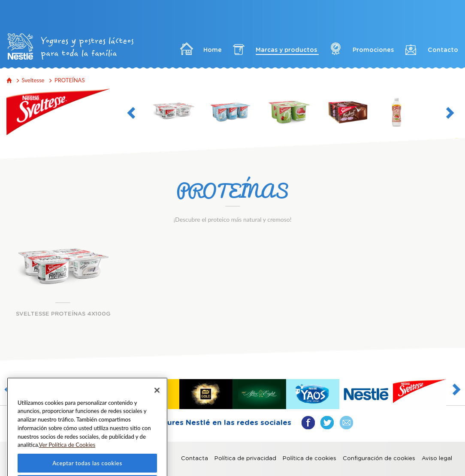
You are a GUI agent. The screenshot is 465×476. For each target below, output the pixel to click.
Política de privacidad (245, 459)
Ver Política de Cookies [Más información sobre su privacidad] (67, 456)
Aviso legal (437, 459)
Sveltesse (33, 80)
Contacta (195, 459)
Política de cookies (309, 459)
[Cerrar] (157, 402)
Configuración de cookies (379, 459)
